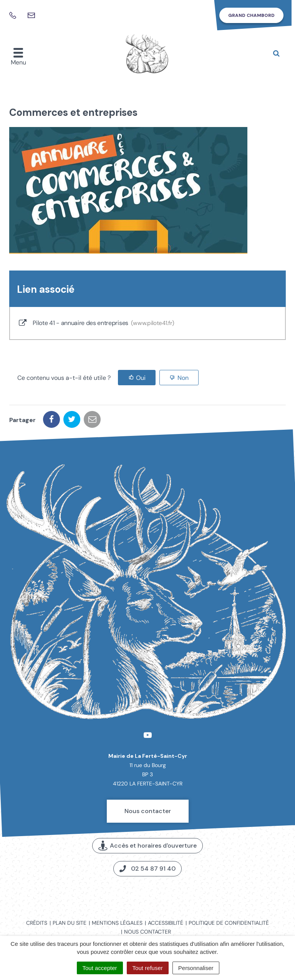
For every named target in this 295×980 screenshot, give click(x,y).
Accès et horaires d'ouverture (147, 846)
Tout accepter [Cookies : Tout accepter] (100, 968)
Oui (141, 378)
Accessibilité (166, 923)
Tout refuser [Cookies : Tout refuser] (148, 968)
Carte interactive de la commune (148, 894)
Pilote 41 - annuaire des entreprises (96, 323)
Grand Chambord (251, 15)
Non (183, 378)
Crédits (37, 923)
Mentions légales (117, 923)
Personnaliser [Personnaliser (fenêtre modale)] (196, 968)
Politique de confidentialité (229, 923)
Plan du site (70, 923)
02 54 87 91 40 (147, 869)
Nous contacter (148, 811)
